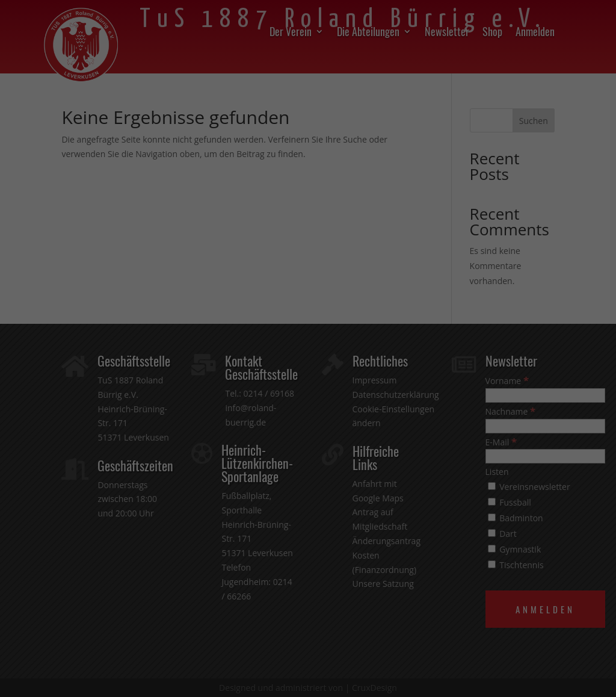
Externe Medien (376, 366)
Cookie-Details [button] (251, 506)
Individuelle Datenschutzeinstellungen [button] (308, 479)
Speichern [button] (308, 444)
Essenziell (220, 366)
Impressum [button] (371, 506)
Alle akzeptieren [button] (308, 408)
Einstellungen (202, 339)
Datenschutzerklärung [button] (313, 506)
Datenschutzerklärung (279, 327)
